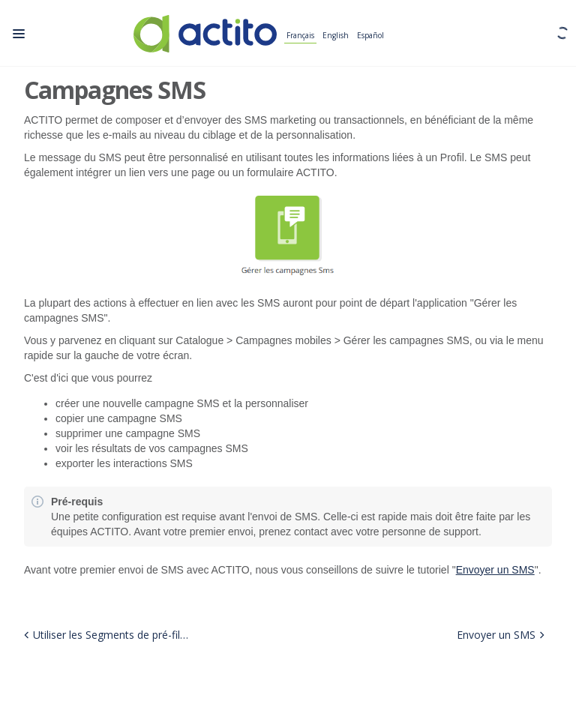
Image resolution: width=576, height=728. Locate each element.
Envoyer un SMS (495, 570)
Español (370, 36)
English (336, 36)
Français (300, 36)
